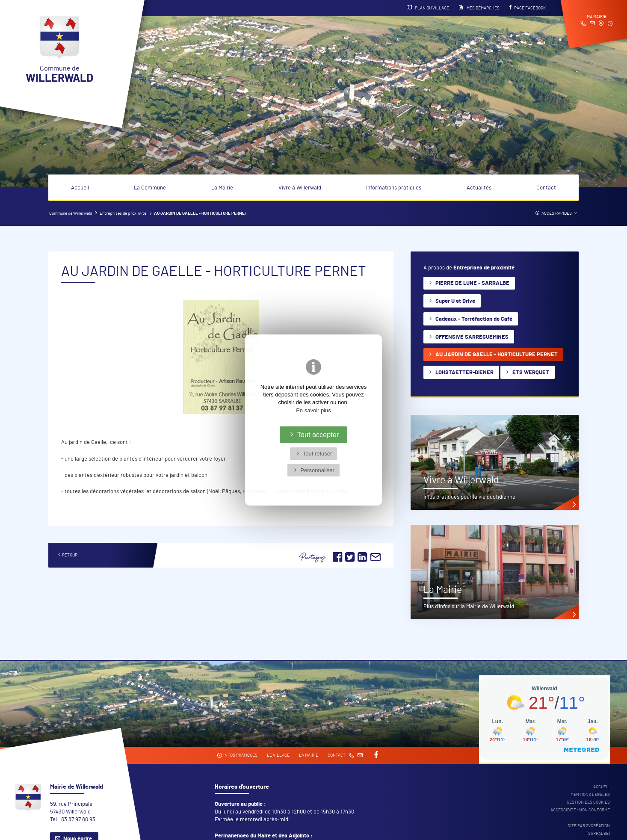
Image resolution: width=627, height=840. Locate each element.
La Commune (150, 188)
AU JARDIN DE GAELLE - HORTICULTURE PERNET (497, 355)
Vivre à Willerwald (300, 188)
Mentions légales (590, 795)
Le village (278, 755)
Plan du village (428, 8)
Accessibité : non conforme (580, 810)
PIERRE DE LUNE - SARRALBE (472, 283)
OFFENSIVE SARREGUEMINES (472, 337)
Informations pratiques (394, 188)
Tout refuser (318, 454)
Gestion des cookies (588, 802)
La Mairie (222, 188)
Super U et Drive (455, 301)
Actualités (479, 188)
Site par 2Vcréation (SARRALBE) (589, 830)
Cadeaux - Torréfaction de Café (474, 319)
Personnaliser (317, 470)
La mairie (309, 755)
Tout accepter (318, 435)
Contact (546, 188)
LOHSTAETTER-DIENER (464, 373)
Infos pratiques (237, 756)
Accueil (80, 188)
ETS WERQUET (531, 373)
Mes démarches (479, 8)
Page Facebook (527, 8)
